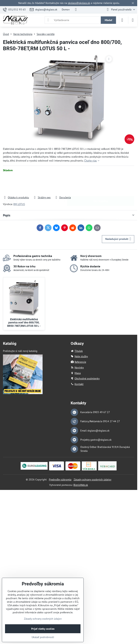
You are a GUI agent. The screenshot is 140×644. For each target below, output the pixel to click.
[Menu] (133, 20)
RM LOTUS (19, 204)
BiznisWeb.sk (81, 485)
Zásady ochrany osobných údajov (92, 480)
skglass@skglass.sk (79, 3)
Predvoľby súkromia (60, 480)
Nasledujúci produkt (118, 239)
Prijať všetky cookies (43, 629)
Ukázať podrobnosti (43, 637)
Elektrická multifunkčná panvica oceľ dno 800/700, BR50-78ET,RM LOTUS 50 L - (24, 323)
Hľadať (108, 20)
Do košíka (101, 184)
